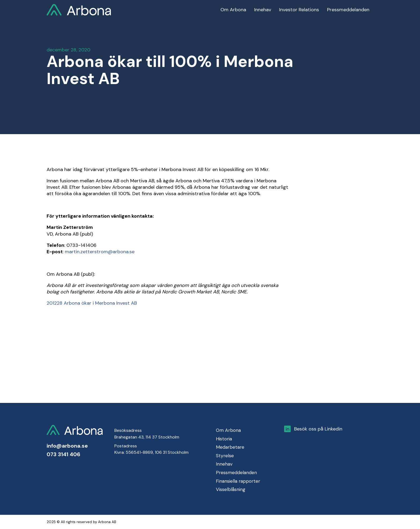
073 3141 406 (63, 454)
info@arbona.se (67, 446)
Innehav (224, 464)
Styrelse (225, 456)
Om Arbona (228, 430)
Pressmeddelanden (236, 473)
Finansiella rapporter (238, 481)
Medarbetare (230, 447)
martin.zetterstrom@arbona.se (100, 252)
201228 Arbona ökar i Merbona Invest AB (92, 303)
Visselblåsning (231, 489)
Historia (224, 439)
